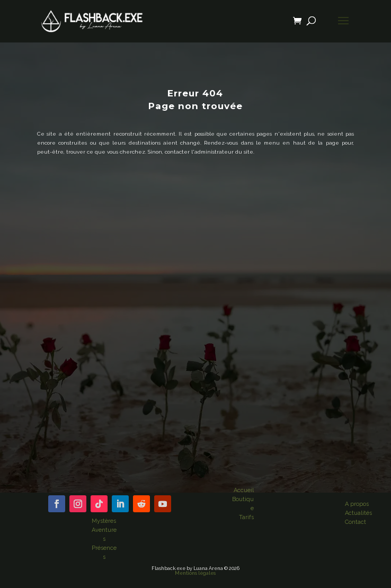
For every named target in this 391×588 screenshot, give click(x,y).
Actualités (358, 513)
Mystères (104, 521)
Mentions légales (195, 573)
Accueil (244, 490)
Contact (356, 522)
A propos (357, 504)
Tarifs (246, 517)
